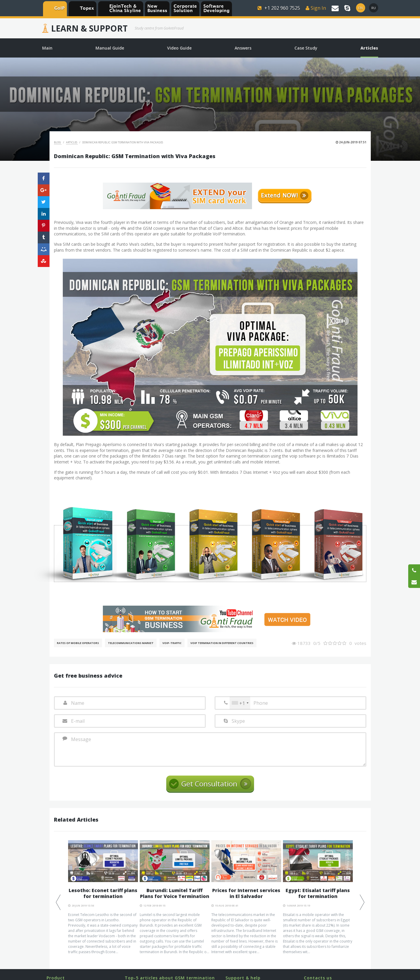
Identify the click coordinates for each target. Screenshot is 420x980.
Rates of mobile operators (78, 643)
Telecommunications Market (131, 643)
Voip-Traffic (172, 643)
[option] (103, 897)
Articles (72, 142)
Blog (58, 142)
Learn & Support (89, 28)
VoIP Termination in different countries (222, 643)
